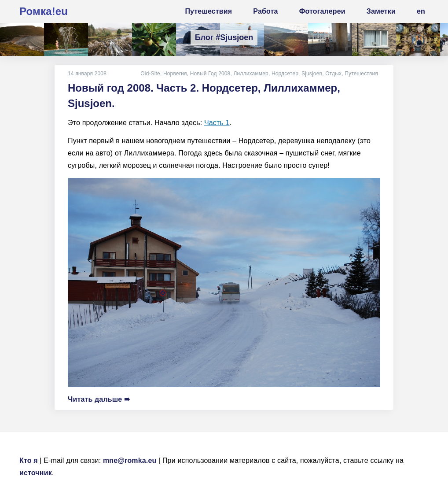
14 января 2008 (87, 74)
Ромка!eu (44, 11)
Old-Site (150, 74)
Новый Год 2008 (210, 74)
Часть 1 (217, 123)
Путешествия (361, 74)
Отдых (333, 74)
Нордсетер (285, 74)
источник (36, 473)
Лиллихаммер (251, 74)
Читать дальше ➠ (99, 399)
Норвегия (175, 74)
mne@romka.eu (130, 460)
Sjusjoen (312, 74)
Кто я (29, 460)
